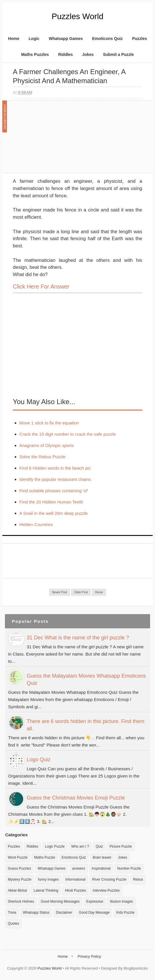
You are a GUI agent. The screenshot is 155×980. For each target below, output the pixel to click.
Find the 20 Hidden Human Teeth (51, 502)
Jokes (88, 54)
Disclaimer (64, 913)
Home (14, 39)
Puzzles (139, 39)
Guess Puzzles (19, 868)
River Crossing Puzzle (109, 879)
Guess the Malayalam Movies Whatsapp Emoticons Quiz (86, 679)
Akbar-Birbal (17, 890)
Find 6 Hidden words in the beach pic (55, 468)
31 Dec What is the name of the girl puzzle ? (78, 638)
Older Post (81, 592)
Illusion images (121, 901)
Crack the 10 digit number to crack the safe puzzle (68, 434)
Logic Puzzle (55, 846)
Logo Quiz (39, 760)
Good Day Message (94, 913)
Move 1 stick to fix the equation (49, 423)
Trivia (12, 913)
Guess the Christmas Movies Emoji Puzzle (76, 798)
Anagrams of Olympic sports (47, 445)
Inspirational (101, 868)
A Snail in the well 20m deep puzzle (54, 513)
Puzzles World (77, 16)
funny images (48, 879)
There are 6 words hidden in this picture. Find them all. (85, 725)
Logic (34, 39)
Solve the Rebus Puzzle (42, 457)
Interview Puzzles (106, 890)
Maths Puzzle (45, 857)
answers (79, 868)
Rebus (138, 879)
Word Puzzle (18, 857)
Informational (75, 879)
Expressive (95, 901)
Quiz (99, 846)
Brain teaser (102, 857)
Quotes (13, 924)
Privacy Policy (89, 956)
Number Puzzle (129, 868)
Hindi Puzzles (75, 890)
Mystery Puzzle (20, 879)
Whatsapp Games (66, 39)
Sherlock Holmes (21, 901)
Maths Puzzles (35, 54)
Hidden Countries (36, 524)
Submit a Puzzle (118, 54)
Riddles (66, 54)
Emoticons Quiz (107, 39)
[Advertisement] (56, 140)
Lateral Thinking (46, 890)
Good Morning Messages (60, 901)
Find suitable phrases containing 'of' (54, 491)
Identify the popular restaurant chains (55, 479)
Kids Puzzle (125, 913)
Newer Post (60, 592)
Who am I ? (80, 846)
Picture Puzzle (121, 846)
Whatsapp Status (36, 913)
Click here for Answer (41, 286)
